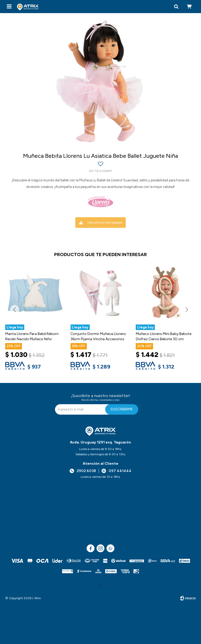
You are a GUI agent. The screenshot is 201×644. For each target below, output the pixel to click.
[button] (176, 7)
